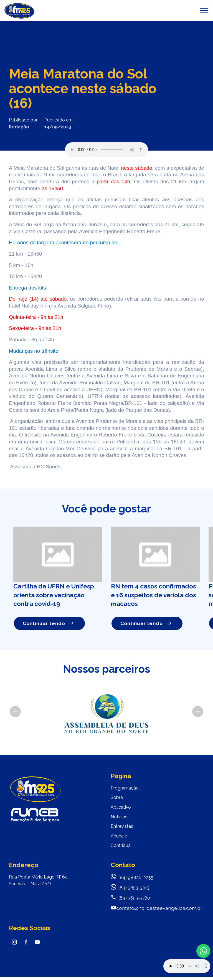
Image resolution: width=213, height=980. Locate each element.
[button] (15, 712)
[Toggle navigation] (204, 11)
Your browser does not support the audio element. (187, 966)
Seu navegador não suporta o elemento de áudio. (106, 150)
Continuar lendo (48, 623)
